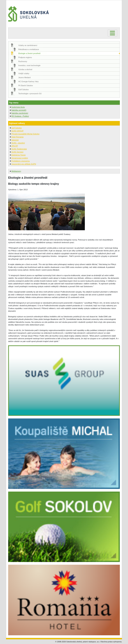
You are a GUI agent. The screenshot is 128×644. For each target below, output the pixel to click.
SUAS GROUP (17, 131)
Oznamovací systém (20, 158)
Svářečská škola (18, 107)
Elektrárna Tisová (18, 155)
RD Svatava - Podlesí (20, 116)
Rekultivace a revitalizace (29, 49)
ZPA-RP (15, 146)
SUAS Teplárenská (19, 149)
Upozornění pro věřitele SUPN (24, 164)
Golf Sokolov (23, 90)
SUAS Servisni (17, 152)
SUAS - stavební (18, 143)
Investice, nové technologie (29, 65)
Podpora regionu (25, 57)
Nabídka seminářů (19, 110)
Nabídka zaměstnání (20, 113)
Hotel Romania (17, 137)
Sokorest (15, 140)
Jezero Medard (24, 77)
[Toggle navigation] (112, 33)
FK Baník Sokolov (26, 85)
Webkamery (16, 171)
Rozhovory (23, 61)
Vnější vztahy (24, 73)
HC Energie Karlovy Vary (28, 81)
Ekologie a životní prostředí (29, 53)
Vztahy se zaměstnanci (28, 45)
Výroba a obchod (25, 69)
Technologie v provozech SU (30, 94)
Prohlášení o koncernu (20, 161)
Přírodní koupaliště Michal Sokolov (25, 134)
